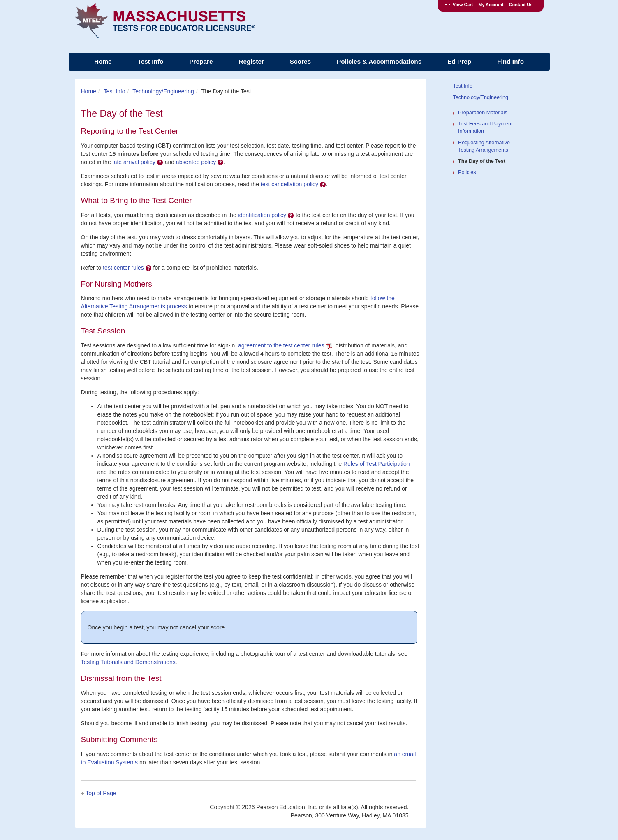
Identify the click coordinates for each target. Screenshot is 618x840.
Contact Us (521, 5)
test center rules (127, 268)
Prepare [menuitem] (201, 61)
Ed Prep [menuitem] (459, 61)
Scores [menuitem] (300, 61)
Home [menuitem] (103, 61)
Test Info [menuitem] (150, 61)
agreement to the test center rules (285, 345)
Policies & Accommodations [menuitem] (379, 61)
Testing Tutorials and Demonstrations (128, 662)
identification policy (266, 215)
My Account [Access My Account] (491, 5)
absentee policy (200, 162)
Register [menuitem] (251, 61)
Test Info (115, 91)
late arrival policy (138, 162)
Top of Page (101, 793)
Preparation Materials (483, 113)
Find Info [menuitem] (510, 61)
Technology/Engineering (163, 91)
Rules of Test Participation (377, 464)
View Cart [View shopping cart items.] (458, 5)
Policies (467, 172)
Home (89, 91)
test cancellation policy (293, 184)
